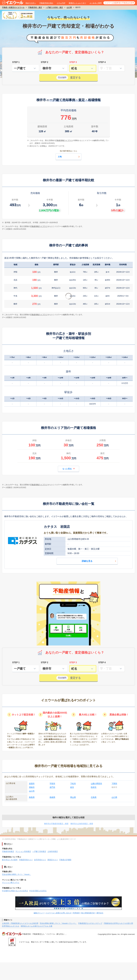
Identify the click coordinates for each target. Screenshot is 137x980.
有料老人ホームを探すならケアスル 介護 (36, 926)
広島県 (94, 797)
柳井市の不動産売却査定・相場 (56, 824)
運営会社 (100, 913)
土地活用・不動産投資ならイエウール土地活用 (20, 923)
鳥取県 (32, 797)
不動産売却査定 (8, 851)
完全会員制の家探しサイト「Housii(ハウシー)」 (58, 923)
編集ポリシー (39, 913)
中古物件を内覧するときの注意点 (15, 891)
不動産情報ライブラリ (39, 226)
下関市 (114, 784)
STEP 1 (16, 62)
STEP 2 (44, 62)
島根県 (52, 797)
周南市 (32, 787)
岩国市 (32, 784)
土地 (69, 157)
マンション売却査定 (23, 851)
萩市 (72, 787)
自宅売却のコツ (40, 860)
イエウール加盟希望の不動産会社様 (119, 3)
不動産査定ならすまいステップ (90, 923)
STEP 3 (73, 62)
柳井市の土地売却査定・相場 (82, 824)
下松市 (73, 784)
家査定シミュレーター (77, 3)
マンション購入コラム (11, 883)
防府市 (94, 787)
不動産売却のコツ (26, 860)
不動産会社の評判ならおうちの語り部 (118, 923)
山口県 (69, 7)
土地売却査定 (53, 851)
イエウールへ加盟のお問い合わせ (58, 913)
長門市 (52, 787)
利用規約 (76, 913)
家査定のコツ (53, 860)
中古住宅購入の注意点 (38, 891)
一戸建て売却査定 (39, 851)
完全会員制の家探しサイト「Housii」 (16, 874)
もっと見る (69, 469)
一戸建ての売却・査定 (54, 7)
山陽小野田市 (96, 784)
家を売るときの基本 (10, 860)
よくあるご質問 (96, 3)
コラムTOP (61, 3)
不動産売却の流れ (46, 3)
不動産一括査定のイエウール (13, 7)
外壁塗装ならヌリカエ (11, 926)
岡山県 (73, 797)
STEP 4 (102, 62)
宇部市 (52, 784)
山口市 (32, 791)
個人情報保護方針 (88, 913)
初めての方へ (31, 3)
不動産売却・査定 (35, 7)
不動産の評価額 (65, 860)
